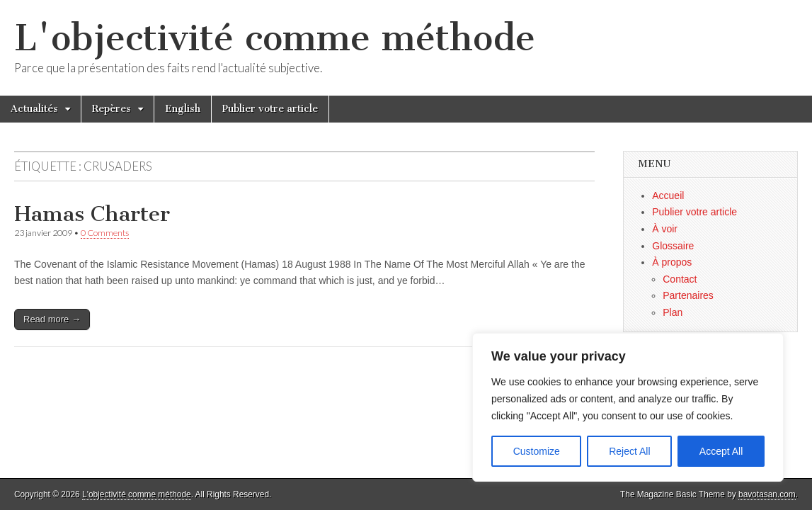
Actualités (34, 109)
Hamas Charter (92, 214)
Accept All (721, 451)
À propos (672, 262)
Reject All (629, 451)
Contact (680, 279)
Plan (673, 312)
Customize (537, 451)
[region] (628, 407)
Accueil (668, 195)
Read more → (52, 319)
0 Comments (105, 233)
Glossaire (673, 246)
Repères (111, 109)
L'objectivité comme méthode (275, 38)
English (183, 109)
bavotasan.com (767, 494)
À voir (665, 229)
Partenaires (688, 295)
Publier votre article (270, 109)
